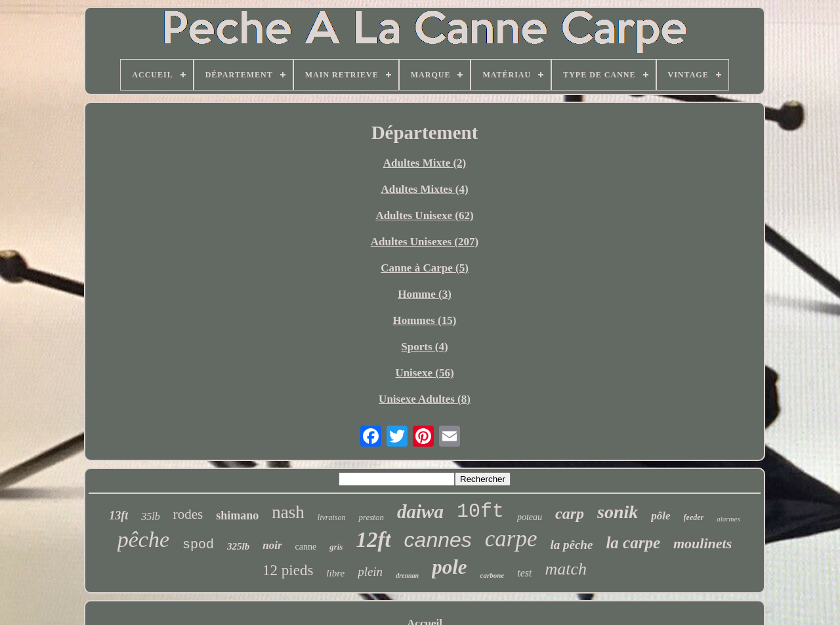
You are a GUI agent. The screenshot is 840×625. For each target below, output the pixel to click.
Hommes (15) (425, 320)
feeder (694, 517)
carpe (511, 539)
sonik (618, 512)
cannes (438, 540)
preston (371, 517)
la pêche (571, 545)
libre (335, 573)
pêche (143, 539)
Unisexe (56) (424, 373)
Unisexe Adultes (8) (425, 399)
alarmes (728, 519)
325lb (238, 546)
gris (336, 547)
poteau (530, 517)
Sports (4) (424, 347)
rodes (188, 514)
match (566, 569)
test (524, 573)
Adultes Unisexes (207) (425, 242)
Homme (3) (425, 294)
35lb (150, 516)
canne (306, 547)
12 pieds (288, 570)
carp (570, 514)
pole (449, 567)
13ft (118, 515)
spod (198, 545)
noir (272, 545)
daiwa (420, 512)
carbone (493, 575)
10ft (480, 512)
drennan (407, 575)
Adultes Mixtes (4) (424, 189)
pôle (661, 516)
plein (370, 572)
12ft (373, 540)
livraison (332, 517)
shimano (237, 515)
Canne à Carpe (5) (425, 268)
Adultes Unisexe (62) (424, 215)
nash (288, 512)
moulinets (703, 543)
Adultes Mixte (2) (425, 163)
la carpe (633, 543)
